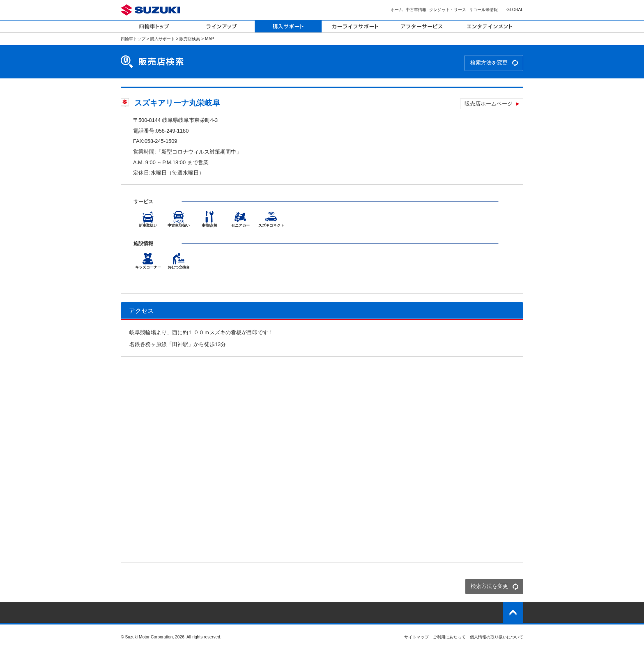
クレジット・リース (448, 10)
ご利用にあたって (449, 637)
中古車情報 (416, 10)
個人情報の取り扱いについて (497, 637)
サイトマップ (416, 637)
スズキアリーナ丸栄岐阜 (177, 103)
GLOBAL (515, 10)
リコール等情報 (483, 10)
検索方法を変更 (489, 63)
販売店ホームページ (489, 104)
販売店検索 (190, 39)
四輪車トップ (133, 39)
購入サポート (163, 39)
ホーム (397, 10)
